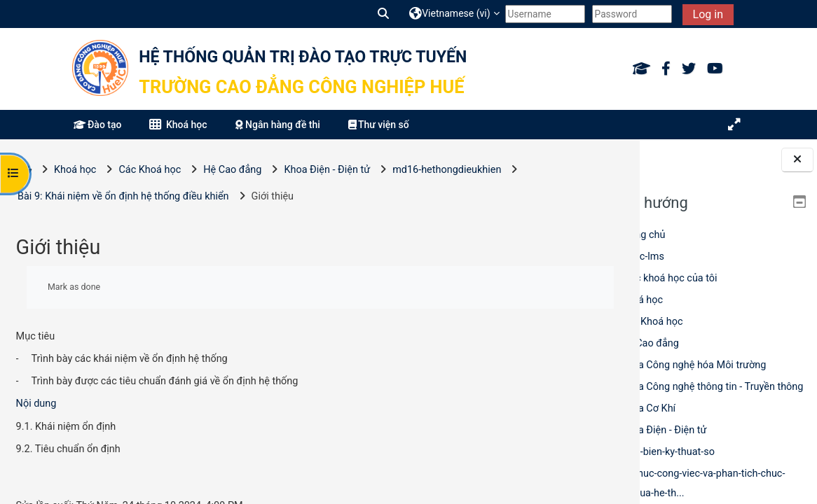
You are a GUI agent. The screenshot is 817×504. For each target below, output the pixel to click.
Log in (708, 14)
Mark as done (74, 287)
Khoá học (642, 300)
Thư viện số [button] (379, 125)
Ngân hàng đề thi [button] (278, 125)
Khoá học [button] (178, 125)
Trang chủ (643, 235)
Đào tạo (97, 125)
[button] (384, 14)
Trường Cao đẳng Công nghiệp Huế (301, 87)
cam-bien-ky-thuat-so (668, 452)
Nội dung (36, 404)
